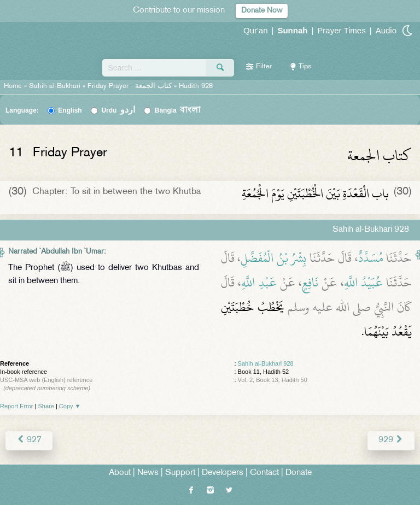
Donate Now (262, 11)
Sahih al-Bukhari (55, 86)
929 (391, 440)
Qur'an (256, 30)
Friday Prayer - (131, 86)
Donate (299, 473)
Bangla (178, 110)
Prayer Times (341, 30)
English (70, 110)
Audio (386, 30)
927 (29, 440)
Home (13, 86)
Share (46, 406)
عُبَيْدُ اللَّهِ (363, 283)
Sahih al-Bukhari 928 (266, 363)
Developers (223, 473)
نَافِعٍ (310, 283)
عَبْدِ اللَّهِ (259, 283)
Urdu (118, 110)
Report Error (17, 406)
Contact (264, 473)
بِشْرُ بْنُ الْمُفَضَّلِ (273, 258)
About (120, 473)
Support (180, 473)
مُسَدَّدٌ (371, 258)
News (148, 473)
